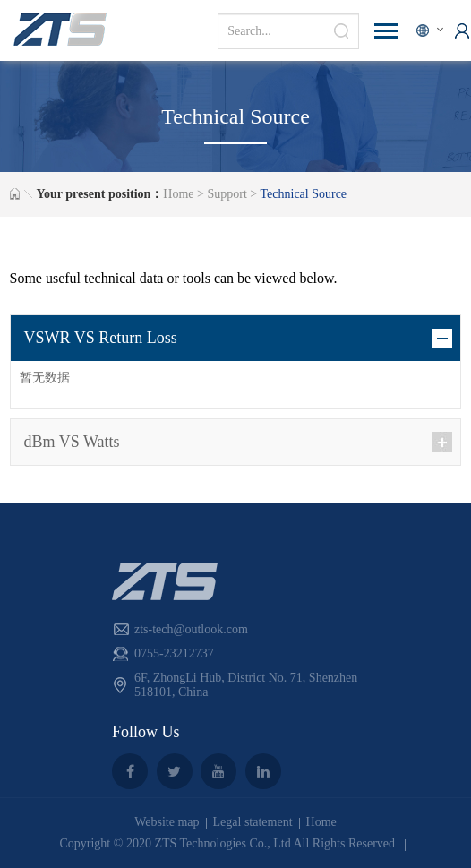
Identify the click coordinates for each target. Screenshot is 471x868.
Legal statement (253, 822)
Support (227, 194)
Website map (167, 822)
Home (178, 194)
